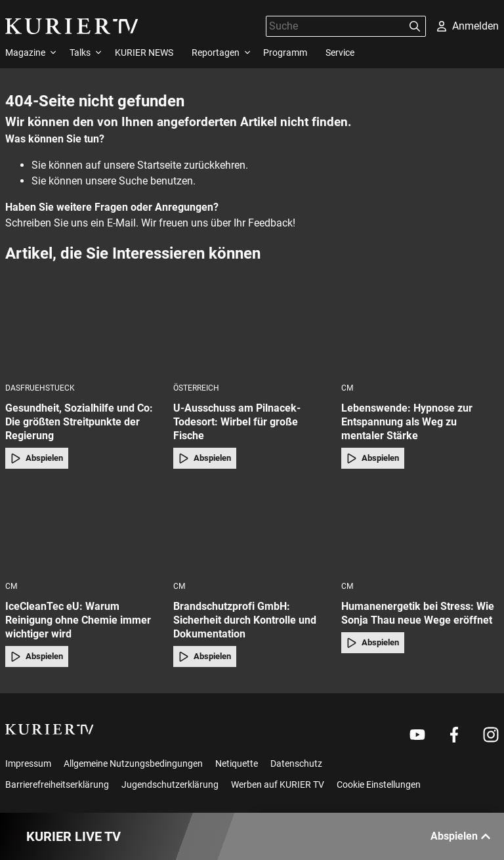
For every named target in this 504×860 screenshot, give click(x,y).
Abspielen (37, 458)
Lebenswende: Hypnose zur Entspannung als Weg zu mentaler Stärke (407, 422)
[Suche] (335, 26)
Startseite (159, 165)
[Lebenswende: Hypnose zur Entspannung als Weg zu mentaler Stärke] (420, 331)
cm (347, 388)
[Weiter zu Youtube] (417, 735)
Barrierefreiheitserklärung (57, 785)
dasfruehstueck (40, 388)
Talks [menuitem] (80, 53)
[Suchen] (415, 26)
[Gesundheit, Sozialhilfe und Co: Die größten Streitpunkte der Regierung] (84, 331)
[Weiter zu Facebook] (454, 735)
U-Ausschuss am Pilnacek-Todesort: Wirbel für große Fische (237, 422)
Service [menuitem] (340, 53)
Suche (133, 181)
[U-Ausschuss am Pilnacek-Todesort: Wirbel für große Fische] (252, 331)
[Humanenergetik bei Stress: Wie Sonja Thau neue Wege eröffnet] (420, 529)
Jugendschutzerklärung (170, 785)
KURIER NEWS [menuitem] (144, 53)
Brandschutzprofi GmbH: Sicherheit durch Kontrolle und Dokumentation (245, 620)
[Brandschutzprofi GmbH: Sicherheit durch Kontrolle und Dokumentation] (252, 529)
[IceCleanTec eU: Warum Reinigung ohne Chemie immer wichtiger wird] (84, 529)
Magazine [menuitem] (25, 53)
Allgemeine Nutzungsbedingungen (133, 763)
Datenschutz (296, 763)
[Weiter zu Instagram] (491, 735)
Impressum (28, 763)
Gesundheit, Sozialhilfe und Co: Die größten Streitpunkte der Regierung (79, 422)
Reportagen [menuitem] (216, 53)
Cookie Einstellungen (379, 785)
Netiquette (237, 763)
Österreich (196, 388)
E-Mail (121, 223)
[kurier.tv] (50, 729)
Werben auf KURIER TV (278, 785)
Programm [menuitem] (285, 53)
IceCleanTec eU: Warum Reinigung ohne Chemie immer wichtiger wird (78, 620)
